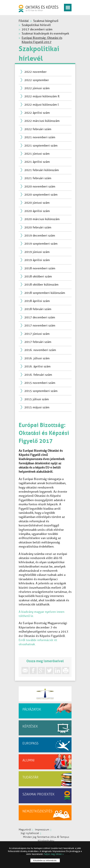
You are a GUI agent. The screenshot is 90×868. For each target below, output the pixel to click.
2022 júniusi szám (37, 88)
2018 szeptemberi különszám (45, 293)
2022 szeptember (37, 80)
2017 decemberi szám (37, 29)
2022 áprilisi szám (37, 113)
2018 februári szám (38, 309)
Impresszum (42, 830)
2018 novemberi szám (40, 268)
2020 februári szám (38, 227)
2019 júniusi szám (37, 252)
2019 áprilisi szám (37, 260)
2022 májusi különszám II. (42, 96)
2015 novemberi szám (40, 383)
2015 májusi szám (37, 407)
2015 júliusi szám (37, 399)
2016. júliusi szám (37, 358)
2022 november (35, 72)
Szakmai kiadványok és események (45, 33)
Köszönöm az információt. (45, 860)
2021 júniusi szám (37, 154)
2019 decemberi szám (40, 235)
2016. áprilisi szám (37, 366)
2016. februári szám (38, 375)
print (66, 671)
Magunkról (25, 830)
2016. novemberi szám (40, 350)
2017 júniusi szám (37, 334)
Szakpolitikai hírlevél (36, 25)
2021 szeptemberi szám (41, 146)
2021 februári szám (38, 178)
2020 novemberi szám (40, 186)
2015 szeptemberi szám (41, 391)
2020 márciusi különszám (42, 219)
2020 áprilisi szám (37, 211)
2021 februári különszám (42, 170)
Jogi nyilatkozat (30, 833)
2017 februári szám (38, 342)
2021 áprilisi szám (37, 162)
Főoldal (24, 21)
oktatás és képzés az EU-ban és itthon (38, 8)
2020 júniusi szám (37, 203)
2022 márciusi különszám (42, 121)
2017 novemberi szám (40, 325)
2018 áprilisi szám (37, 301)
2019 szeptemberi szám (41, 244)
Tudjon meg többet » (54, 854)
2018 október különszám (41, 285)
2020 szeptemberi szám (41, 195)
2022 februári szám (38, 129)
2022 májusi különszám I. (42, 105)
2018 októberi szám (38, 276)
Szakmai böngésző (46, 21)
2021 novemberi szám (40, 137)
